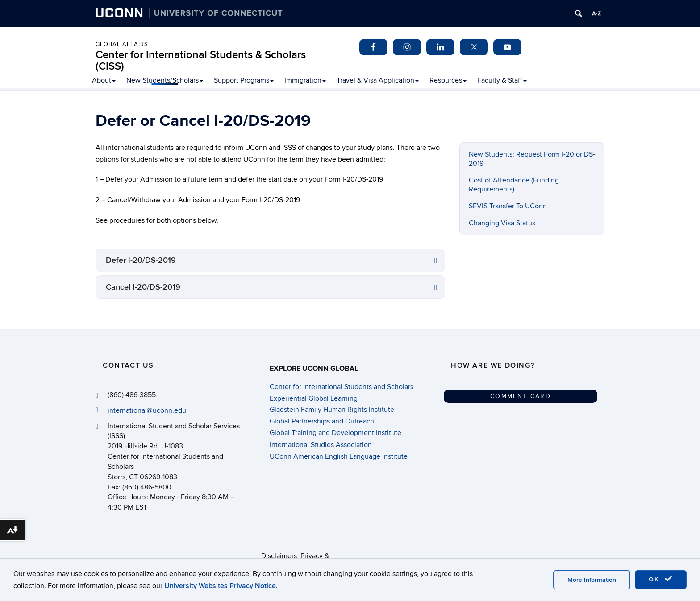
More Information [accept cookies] (592, 580)
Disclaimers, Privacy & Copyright (295, 556)
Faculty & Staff (502, 80)
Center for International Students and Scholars (342, 387)
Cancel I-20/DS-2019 (143, 287)
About (104, 80)
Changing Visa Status (502, 223)
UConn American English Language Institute (339, 456)
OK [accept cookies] (661, 579)
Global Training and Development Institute (335, 433)
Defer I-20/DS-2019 (141, 260)
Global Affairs (122, 44)
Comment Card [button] (521, 396)
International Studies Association (321, 445)
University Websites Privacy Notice (220, 586)
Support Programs (244, 80)
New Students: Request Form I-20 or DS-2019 (532, 159)
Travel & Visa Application (378, 80)
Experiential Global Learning (314, 398)
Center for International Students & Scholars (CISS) (201, 60)
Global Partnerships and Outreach (322, 421)
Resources (448, 80)
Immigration (305, 80)
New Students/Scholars (165, 80)
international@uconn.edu (147, 410)
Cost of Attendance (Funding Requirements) (514, 185)
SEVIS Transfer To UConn (508, 206)
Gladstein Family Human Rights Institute (332, 410)
